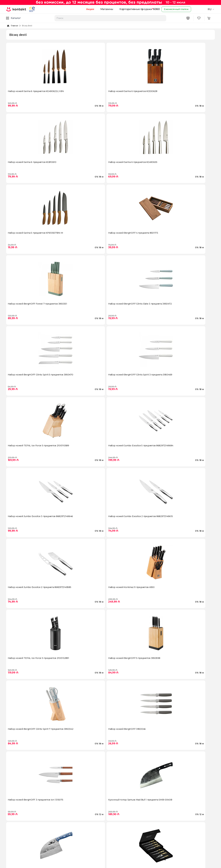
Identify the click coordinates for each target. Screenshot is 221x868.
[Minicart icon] (211, 18)
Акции (85, 9)
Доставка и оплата (69, 823)
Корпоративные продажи (131, 9)
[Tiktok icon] (195, 838)
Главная (14, 26)
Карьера (11, 828)
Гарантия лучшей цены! (124, 838)
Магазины (102, 9)
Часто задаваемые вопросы (74, 853)
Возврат (63, 828)
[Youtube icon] (177, 838)
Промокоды (117, 828)
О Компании (13, 823)
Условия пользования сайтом (75, 838)
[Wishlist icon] (200, 18)
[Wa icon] (183, 838)
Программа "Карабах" (18, 833)
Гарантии (64, 848)
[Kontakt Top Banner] (110, 2)
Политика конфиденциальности (77, 843)
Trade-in (115, 833)
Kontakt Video (14, 838)
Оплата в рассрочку (69, 833)
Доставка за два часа (122, 823)
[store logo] (18, 9)
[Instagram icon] (171, 838)
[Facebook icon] (165, 838)
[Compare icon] (189, 18)
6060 (152, 9)
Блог (9, 843)
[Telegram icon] (189, 838)
